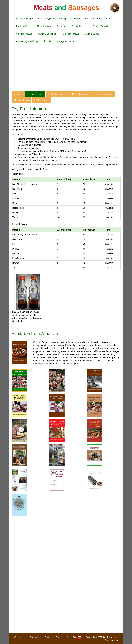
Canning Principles (102, 26)
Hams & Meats (93, 19)
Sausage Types (46, 19)
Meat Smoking (45, 26)
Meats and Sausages (66, 8)
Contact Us (35, 637)
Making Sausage (25, 19)
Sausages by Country (70, 19)
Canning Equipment (48, 34)
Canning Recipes (72, 34)
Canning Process (25, 34)
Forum (59, 637)
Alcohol (47, 41)
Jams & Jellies (93, 34)
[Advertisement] (66, 70)
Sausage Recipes (65, 41)
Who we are (19, 637)
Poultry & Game (24, 26)
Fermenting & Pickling (27, 41)
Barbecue (62, 26)
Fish (108, 19)
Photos (48, 637)
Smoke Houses (80, 26)
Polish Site (74, 637)
